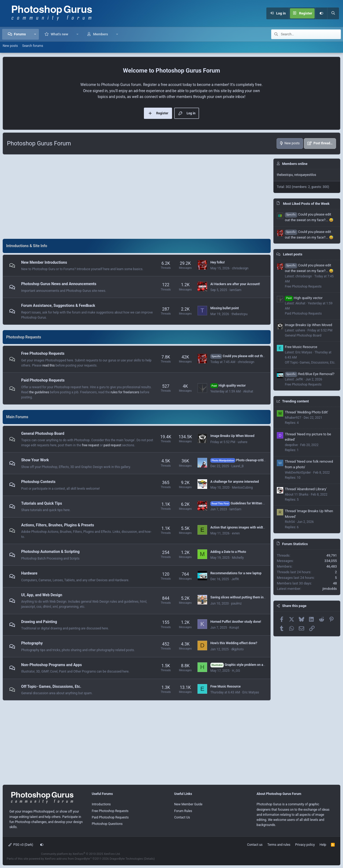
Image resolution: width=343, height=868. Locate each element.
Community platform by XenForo (81, 854)
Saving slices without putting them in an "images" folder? (251, 597)
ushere (243, 442)
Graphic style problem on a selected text (246, 665)
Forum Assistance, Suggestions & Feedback (58, 305)
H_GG (236, 671)
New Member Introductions (44, 262)
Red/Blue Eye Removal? (310, 374)
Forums (20, 34)
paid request (112, 445)
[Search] (333, 13)
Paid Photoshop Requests (43, 380)
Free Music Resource (225, 686)
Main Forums (17, 417)
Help (323, 845)
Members (100, 34)
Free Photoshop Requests (43, 353)
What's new (59, 34)
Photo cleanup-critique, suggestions (249, 460)
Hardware (29, 573)
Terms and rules (279, 845)
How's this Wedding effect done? (234, 643)
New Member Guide (188, 804)
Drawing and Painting (39, 622)
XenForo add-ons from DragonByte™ (68, 859)
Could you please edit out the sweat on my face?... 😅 (255, 356)
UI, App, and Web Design (42, 595)
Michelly (238, 558)
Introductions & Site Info (27, 246)
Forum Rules (183, 811)
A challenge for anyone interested (235, 482)
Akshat (248, 391)
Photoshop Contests (38, 482)
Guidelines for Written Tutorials (243, 503)
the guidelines (39, 392)
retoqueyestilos (305, 175)
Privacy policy (305, 845)
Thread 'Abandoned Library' (306, 489)
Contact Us (182, 817)
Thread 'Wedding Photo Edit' (307, 412)
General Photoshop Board (43, 433)
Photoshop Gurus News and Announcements (59, 284)
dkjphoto (238, 649)
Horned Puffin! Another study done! (236, 622)
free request (91, 445)
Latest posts (293, 254)
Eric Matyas (251, 692)
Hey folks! (218, 262)
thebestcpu (240, 314)
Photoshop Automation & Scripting (50, 552)
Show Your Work (35, 460)
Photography (32, 643)
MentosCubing (242, 488)
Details (149, 859)
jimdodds (330, 589)
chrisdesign (240, 268)
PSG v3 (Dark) (21, 845)
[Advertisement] (137, 196)
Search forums (33, 46)
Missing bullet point (225, 308)
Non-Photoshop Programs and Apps (52, 665)
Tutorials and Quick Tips (42, 503)
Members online (295, 164)
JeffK (235, 579)
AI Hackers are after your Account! (235, 284)
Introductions (101, 804)
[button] (35, 34)
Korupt (234, 628)
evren (236, 533)
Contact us (255, 845)
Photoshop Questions (107, 824)
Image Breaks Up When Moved (232, 436)
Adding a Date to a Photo (228, 552)
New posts (10, 46)
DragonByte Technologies (126, 859)
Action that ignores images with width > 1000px (245, 527)
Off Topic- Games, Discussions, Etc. (51, 686)
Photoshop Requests (24, 337)
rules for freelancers (125, 392)
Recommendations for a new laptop (236, 573)
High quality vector (228, 386)
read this (49, 365)
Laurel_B (237, 466)
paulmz (236, 603)
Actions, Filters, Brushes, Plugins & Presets (58, 525)
